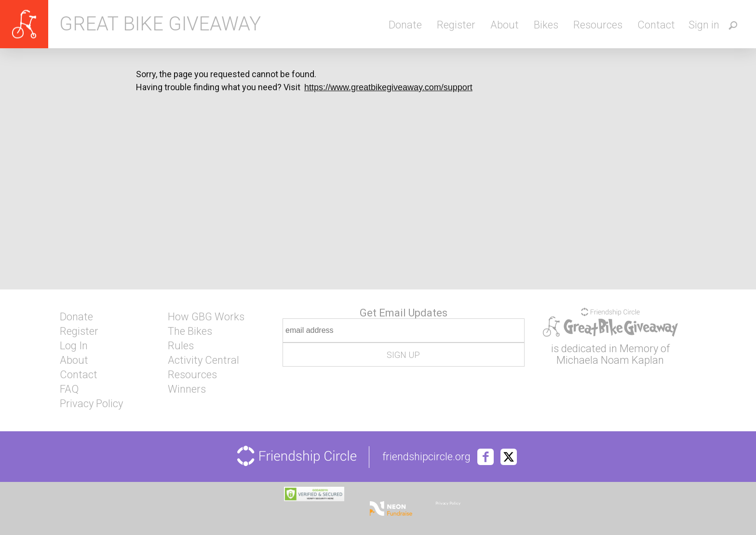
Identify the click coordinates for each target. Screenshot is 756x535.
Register (456, 25)
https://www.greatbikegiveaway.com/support (388, 87)
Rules (181, 346)
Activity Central (203, 360)
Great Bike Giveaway (160, 24)
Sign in (704, 25)
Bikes (546, 25)
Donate (405, 25)
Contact (656, 25)
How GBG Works (206, 317)
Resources (598, 25)
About (505, 25)
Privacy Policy (91, 404)
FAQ (69, 389)
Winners (187, 389)
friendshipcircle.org (426, 457)
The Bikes (190, 331)
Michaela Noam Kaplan (610, 360)
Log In (74, 346)
